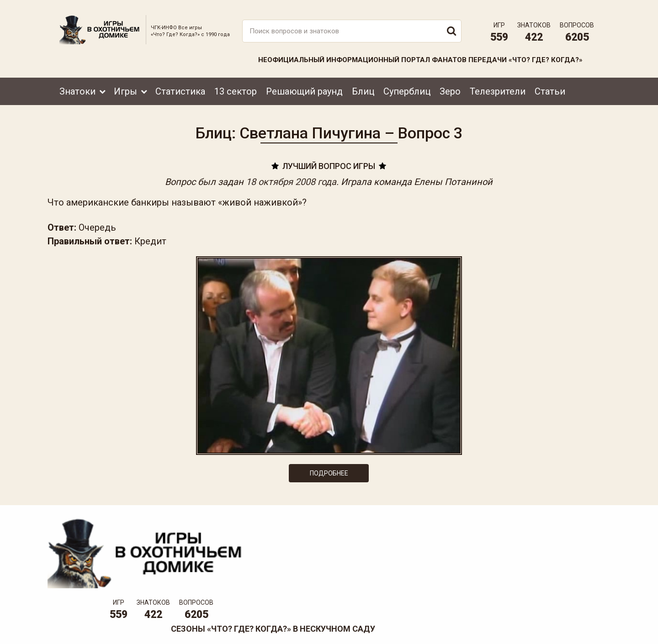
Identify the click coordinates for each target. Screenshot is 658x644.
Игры (125, 85)
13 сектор (236, 85)
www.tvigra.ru (396, 596)
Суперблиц (407, 85)
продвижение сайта (577, 633)
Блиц (363, 85)
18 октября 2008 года (292, 179)
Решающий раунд (304, 85)
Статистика (180, 85)
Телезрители (498, 85)
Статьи (550, 85)
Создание (566, 628)
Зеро (450, 85)
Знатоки (77, 85)
